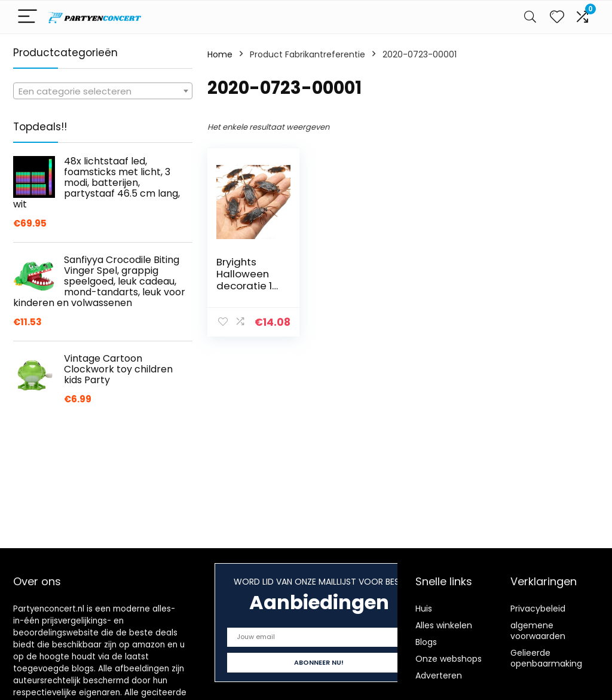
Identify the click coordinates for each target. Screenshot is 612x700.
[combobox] (103, 91)
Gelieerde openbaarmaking (546, 658)
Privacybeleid (538, 609)
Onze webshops (449, 659)
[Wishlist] (557, 17)
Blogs (426, 642)
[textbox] (103, 91)
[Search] (530, 17)
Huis (424, 609)
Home (220, 54)
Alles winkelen (444, 625)
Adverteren (439, 675)
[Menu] (27, 17)
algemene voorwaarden (538, 631)
